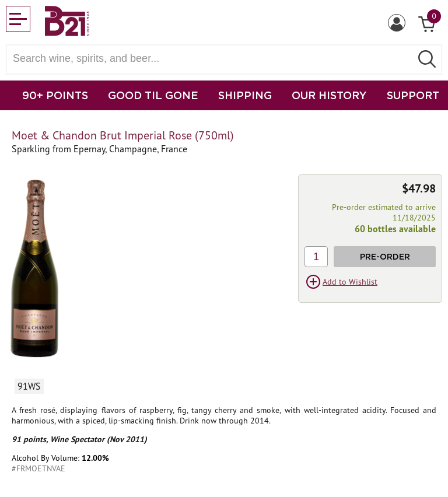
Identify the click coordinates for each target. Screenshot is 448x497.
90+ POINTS (55, 95)
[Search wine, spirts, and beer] (212, 59)
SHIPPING (245, 95)
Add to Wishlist (350, 282)
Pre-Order (385, 256)
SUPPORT (413, 95)
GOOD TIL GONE (153, 95)
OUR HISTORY (329, 95)
